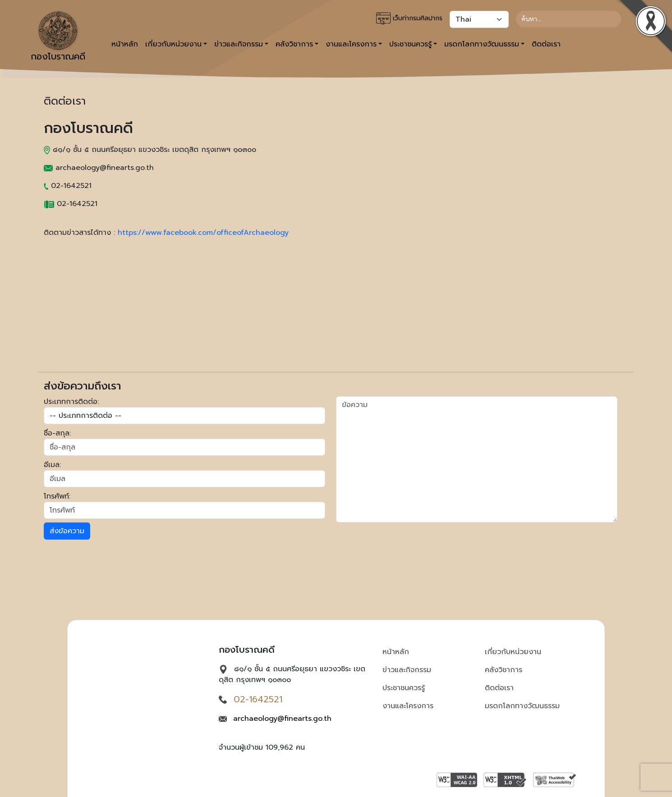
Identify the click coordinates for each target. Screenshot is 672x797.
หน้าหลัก (125, 44)
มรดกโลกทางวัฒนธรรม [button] (482, 44)
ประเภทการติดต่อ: (71, 402)
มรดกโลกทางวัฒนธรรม (522, 706)
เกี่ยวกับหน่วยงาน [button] (173, 44)
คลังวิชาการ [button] (294, 44)
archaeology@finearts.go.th (282, 719)
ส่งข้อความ (67, 531)
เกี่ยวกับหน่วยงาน (513, 652)
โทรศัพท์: (57, 496)
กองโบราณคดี (58, 37)
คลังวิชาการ (504, 670)
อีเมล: (52, 465)
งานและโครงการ (408, 706)
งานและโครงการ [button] (351, 44)
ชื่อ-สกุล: (57, 433)
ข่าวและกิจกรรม (407, 670)
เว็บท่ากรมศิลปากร (409, 18)
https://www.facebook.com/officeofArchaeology (203, 233)
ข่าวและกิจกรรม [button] (239, 44)
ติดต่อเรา (546, 44)
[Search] (568, 19)
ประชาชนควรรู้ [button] (410, 44)
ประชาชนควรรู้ (404, 688)
